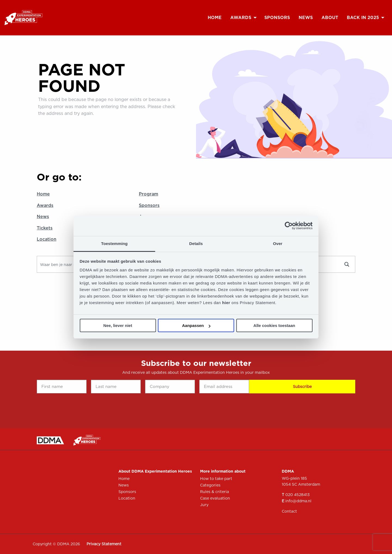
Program (148, 194)
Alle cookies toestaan (274, 325)
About (330, 18)
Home (215, 18)
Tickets (45, 228)
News (306, 18)
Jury (204, 505)
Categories (210, 485)
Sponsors (277, 18)
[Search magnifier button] (347, 264)
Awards (241, 18)
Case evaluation (215, 498)
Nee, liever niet (118, 325)
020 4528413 (298, 495)
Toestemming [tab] (114, 244)
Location (47, 239)
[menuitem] (215, 18)
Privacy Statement (104, 544)
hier (227, 303)
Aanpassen (196, 325)
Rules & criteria (215, 492)
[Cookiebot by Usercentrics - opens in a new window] (289, 226)
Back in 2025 (363, 18)
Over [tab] (278, 244)
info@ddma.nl (298, 501)
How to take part (216, 479)
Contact (289, 511)
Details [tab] (196, 244)
